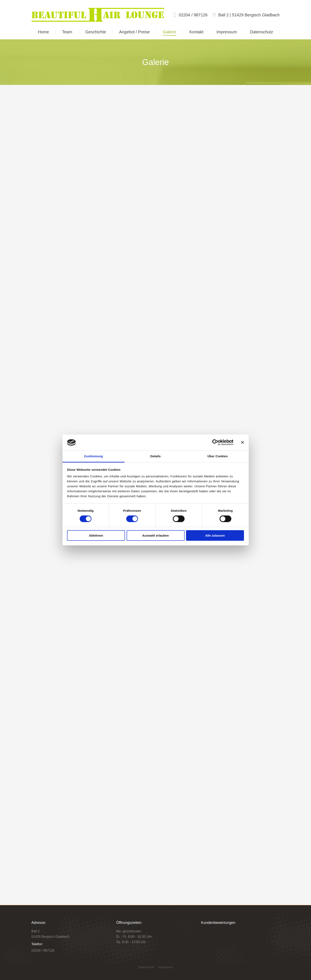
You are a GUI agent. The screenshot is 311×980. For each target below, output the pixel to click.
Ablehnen (96, 535)
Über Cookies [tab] (218, 456)
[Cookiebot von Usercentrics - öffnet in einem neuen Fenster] (215, 442)
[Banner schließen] (243, 442)
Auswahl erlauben (155, 535)
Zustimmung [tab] (93, 456)
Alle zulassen (215, 535)
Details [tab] (156, 456)
